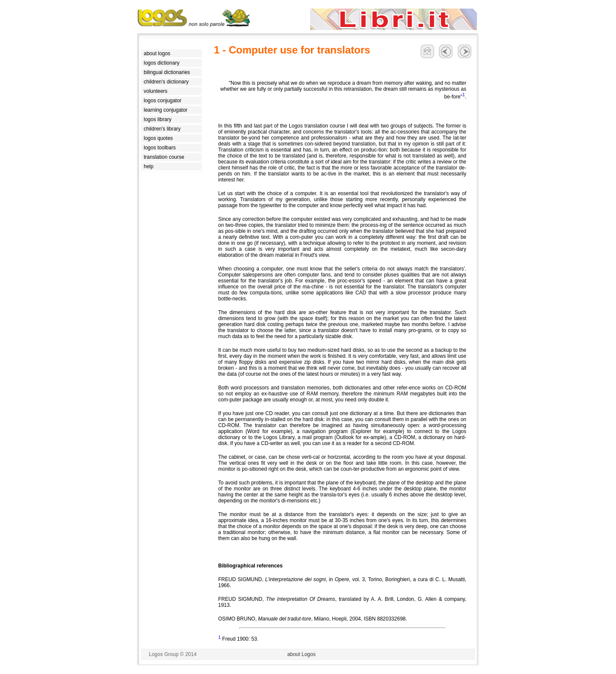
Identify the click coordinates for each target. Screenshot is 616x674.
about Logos (302, 654)
